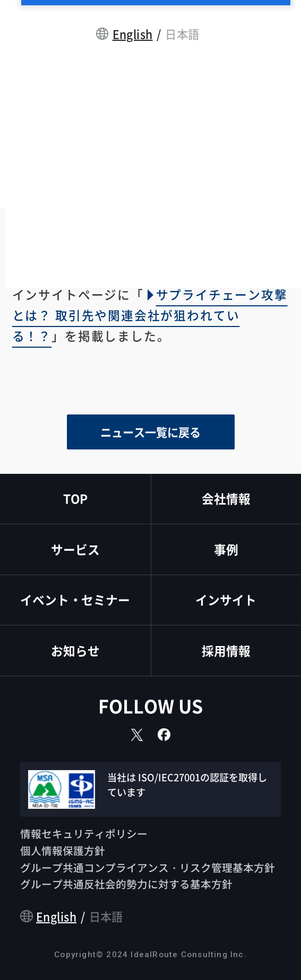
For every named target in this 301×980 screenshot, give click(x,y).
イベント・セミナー (75, 600)
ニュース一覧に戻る (150, 432)
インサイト (226, 600)
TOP (75, 498)
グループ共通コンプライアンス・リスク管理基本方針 (148, 867)
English (133, 34)
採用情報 (226, 651)
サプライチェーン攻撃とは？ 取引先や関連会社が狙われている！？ (150, 315)
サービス (75, 549)
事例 (226, 549)
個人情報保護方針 (63, 850)
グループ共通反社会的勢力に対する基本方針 (126, 884)
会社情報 (226, 498)
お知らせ (75, 651)
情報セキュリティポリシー (84, 833)
